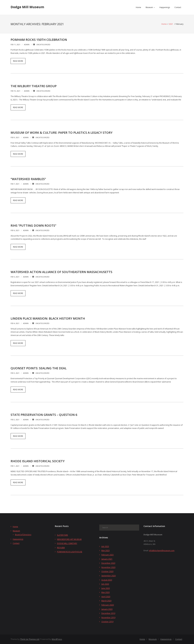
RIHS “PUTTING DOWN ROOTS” (33, 226)
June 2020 (106, 588)
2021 (171, 24)
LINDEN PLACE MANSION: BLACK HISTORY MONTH (48, 318)
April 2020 (106, 597)
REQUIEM (61, 548)
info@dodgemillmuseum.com (162, 551)
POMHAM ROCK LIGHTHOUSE (70, 552)
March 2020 (106, 601)
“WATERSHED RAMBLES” (28, 179)
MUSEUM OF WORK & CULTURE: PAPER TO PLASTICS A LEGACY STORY (62, 133)
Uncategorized (43, 44)
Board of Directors (23, 535)
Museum (149, 7)
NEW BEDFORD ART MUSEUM (69, 539)
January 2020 (107, 609)
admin (27, 44)
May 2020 (105, 592)
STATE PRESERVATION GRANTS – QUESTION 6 (44, 415)
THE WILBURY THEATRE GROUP (34, 86)
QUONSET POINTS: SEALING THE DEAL (39, 368)
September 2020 (109, 576)
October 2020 (107, 571)
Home (138, 7)
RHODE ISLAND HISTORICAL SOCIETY (38, 461)
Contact (178, 7)
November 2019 (108, 618)
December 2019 (108, 613)
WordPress (57, 639)
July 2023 (105, 546)
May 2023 (105, 551)
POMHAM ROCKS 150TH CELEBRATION (39, 40)
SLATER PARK (62, 535)
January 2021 (107, 559)
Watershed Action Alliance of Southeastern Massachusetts (61, 272)
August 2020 (107, 580)
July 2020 (105, 584)
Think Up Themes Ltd (30, 639)
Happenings (165, 7)
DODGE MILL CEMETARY (67, 543)
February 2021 (108, 555)
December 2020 (108, 563)
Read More (18, 61)
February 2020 (108, 605)
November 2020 (108, 567)
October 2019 (107, 622)
